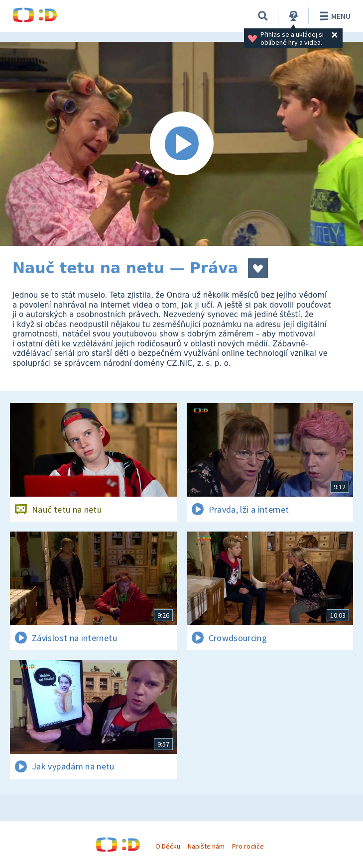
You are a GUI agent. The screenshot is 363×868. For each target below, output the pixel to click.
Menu (333, 16)
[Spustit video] (181, 144)
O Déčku (168, 846)
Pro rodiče (248, 846)
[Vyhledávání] (263, 16)
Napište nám (206, 846)
